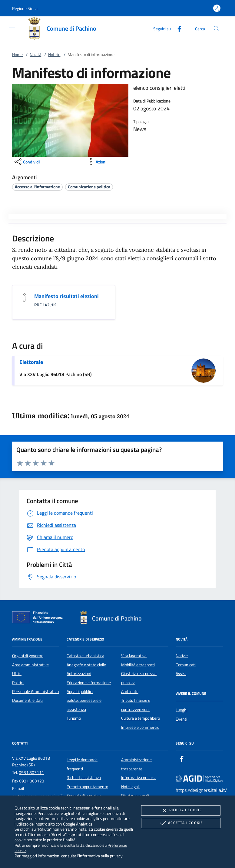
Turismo (74, 718)
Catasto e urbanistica (85, 656)
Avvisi (181, 674)
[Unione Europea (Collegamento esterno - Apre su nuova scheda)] (39, 618)
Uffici (17, 674)
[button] (25, 8)
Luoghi (182, 710)
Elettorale (31, 362)
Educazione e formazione (89, 683)
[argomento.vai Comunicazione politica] (89, 187)
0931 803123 (32, 781)
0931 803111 (31, 772)
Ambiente (130, 691)
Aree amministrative (30, 665)
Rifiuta (181, 810)
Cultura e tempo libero (141, 718)
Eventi (181, 719)
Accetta (181, 823)
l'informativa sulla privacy (100, 856)
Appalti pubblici (80, 691)
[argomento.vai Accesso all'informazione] (37, 187)
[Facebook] (177, 28)
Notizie (54, 55)
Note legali (130, 787)
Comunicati (186, 665)
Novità (35, 55)
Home (17, 55)
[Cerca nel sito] (216, 29)
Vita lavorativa (134, 656)
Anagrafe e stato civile (86, 665)
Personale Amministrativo (35, 691)
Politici (18, 683)
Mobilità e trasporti (138, 665)
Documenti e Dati (27, 700)
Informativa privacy (138, 778)
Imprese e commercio (140, 727)
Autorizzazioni (79, 674)
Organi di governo (28, 656)
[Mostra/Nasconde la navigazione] (12, 28)
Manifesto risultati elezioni (66, 296)
